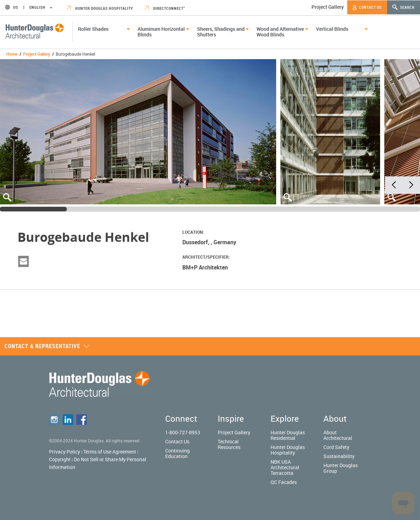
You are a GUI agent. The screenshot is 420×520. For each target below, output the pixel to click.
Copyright (60, 459)
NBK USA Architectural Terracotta (285, 467)
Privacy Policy (65, 452)
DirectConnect (165, 8)
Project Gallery (328, 7)
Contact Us (367, 7)
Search (404, 7)
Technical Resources (229, 444)
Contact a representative (47, 346)
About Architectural (338, 435)
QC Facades (284, 482)
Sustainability (339, 456)
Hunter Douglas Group (341, 468)
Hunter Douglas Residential (288, 435)
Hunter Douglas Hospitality (100, 8)
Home (12, 54)
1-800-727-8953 (183, 432)
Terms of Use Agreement (110, 452)
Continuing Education (177, 453)
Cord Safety (336, 447)
